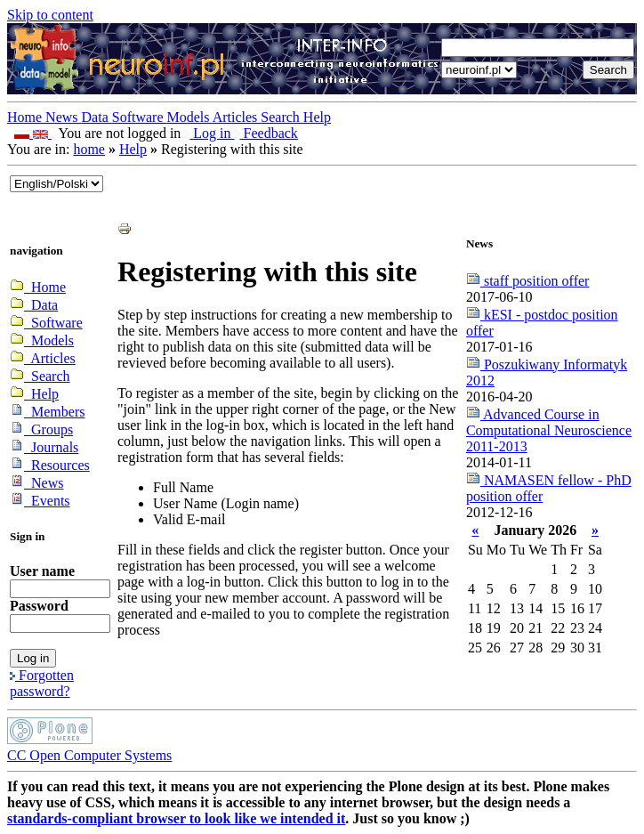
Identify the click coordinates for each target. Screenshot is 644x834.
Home (26, 117)
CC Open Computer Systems (89, 755)
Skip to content (50, 15)
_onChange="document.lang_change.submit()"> (56, 184)
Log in (209, 133)
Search (282, 117)
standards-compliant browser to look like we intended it (176, 818)
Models (190, 117)
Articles (237, 117)
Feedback (266, 133)
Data (97, 117)
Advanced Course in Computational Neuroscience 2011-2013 (549, 430)
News (63, 117)
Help (317, 117)
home (89, 149)
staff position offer (528, 281)
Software (140, 117)
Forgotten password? (42, 683)
